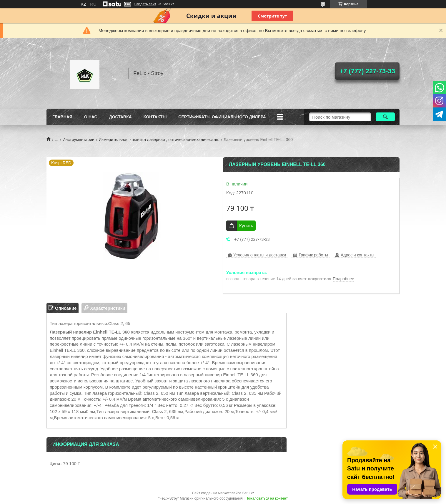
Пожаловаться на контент (267, 498)
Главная (62, 117)
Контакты (155, 117)
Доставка (120, 117)
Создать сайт (145, 4)
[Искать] (385, 117)
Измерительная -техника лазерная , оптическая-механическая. (159, 140)
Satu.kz (248, 493)
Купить (246, 226)
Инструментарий (79, 140)
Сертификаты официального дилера (222, 117)
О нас (91, 117)
